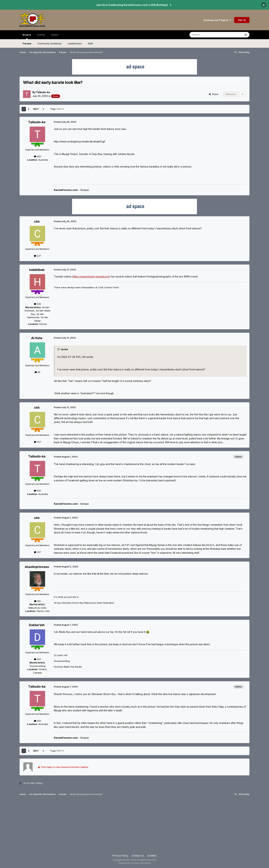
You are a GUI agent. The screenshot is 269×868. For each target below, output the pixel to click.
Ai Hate (37, 338)
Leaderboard (75, 43)
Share (214, 94)
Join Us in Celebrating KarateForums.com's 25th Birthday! (132, 5)
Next (36, 109)
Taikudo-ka (43, 92)
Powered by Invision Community (134, 863)
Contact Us (138, 856)
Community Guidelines (50, 43)
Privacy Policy (120, 856)
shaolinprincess (37, 567)
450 (37, 156)
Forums (27, 43)
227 (37, 256)
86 (37, 372)
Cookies (152, 856)
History (55, 35)
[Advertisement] (134, 826)
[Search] (207, 35)
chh (37, 222)
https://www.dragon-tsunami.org (91, 276)
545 (37, 304)
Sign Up (242, 20)
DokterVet (37, 625)
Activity (41, 35)
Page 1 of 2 (57, 109)
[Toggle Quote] (59, 349)
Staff (90, 43)
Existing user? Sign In (217, 20)
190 (37, 601)
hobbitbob (37, 270)
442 (37, 659)
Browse (27, 36)
